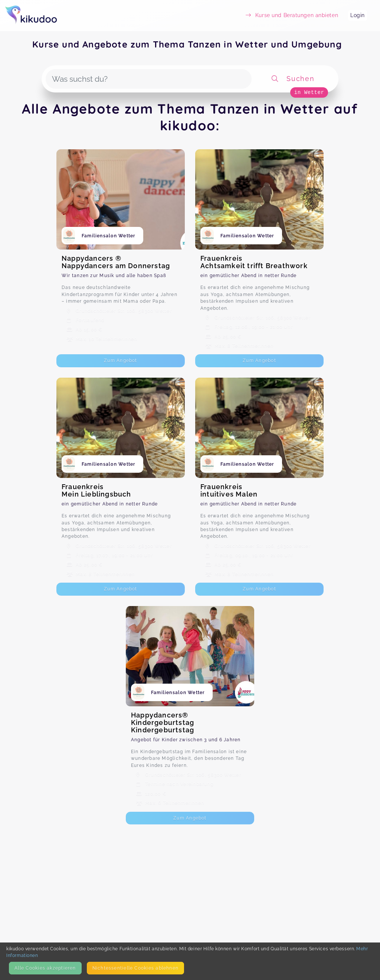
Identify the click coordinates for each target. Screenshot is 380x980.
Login (358, 15)
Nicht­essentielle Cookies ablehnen (135, 968)
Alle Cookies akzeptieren (45, 968)
